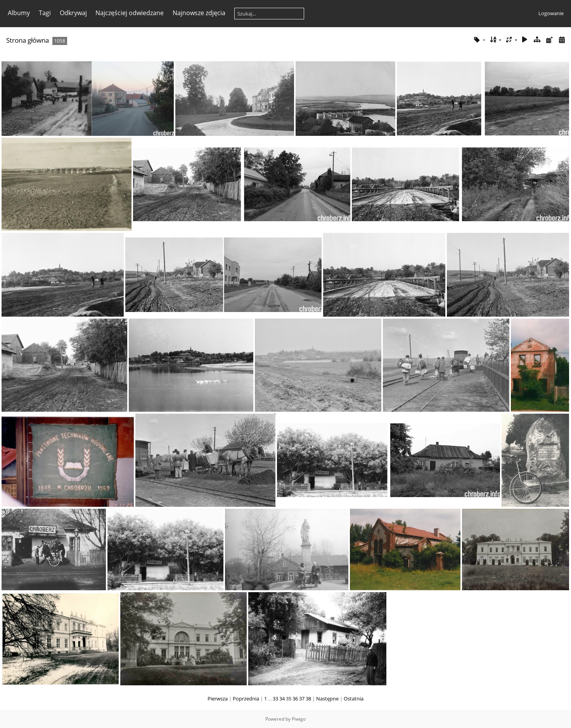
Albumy (19, 13)
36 (295, 699)
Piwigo (299, 719)
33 (275, 699)
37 (302, 699)
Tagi (45, 13)
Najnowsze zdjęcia (199, 13)
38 (308, 699)
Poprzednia (246, 699)
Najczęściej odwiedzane (130, 13)
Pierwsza (218, 699)
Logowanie (551, 13)
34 (282, 699)
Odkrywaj (73, 13)
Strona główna (28, 40)
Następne (327, 699)
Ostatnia (354, 699)
